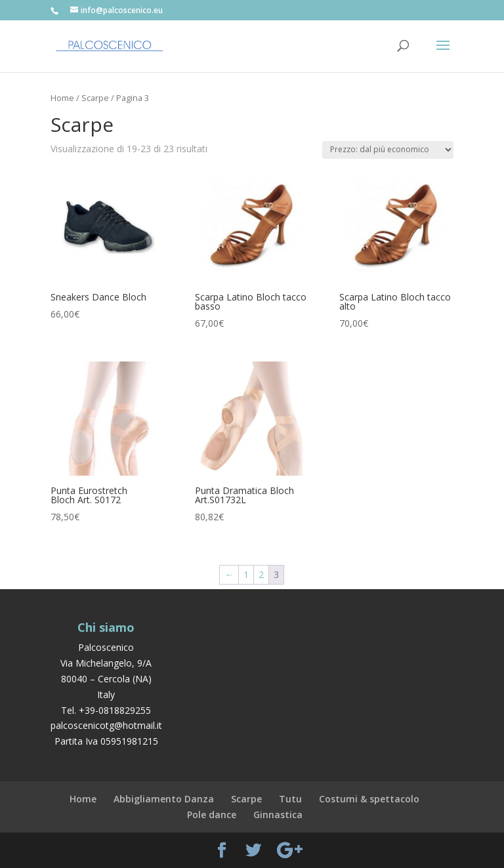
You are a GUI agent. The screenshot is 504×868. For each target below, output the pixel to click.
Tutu (290, 799)
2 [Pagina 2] (261, 574)
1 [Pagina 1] (246, 574)
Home (62, 98)
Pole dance (212, 815)
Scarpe (95, 98)
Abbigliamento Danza (164, 799)
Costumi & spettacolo (369, 799)
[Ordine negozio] (388, 150)
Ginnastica (278, 815)
